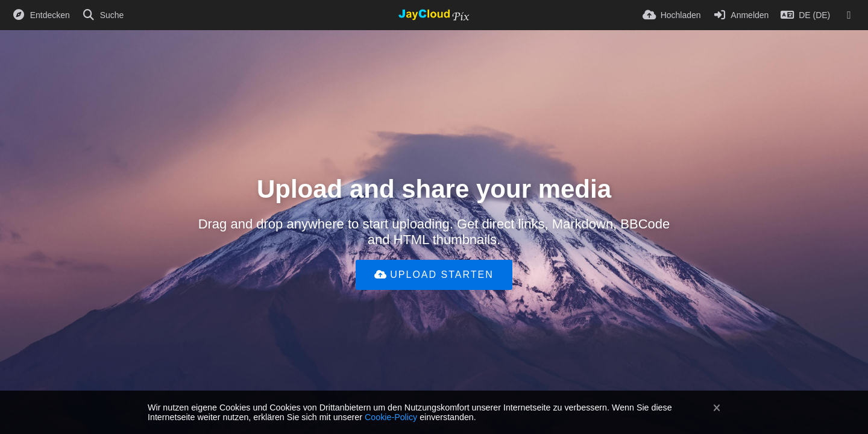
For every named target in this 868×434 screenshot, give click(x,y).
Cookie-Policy (391, 417)
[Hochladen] (672, 15)
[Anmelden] (741, 15)
